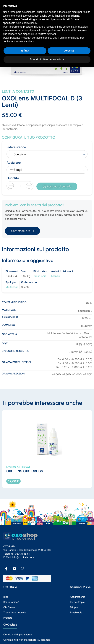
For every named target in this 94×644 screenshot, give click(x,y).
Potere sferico (16, 147)
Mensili (55, 276)
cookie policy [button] (30, 23)
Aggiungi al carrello (57, 186)
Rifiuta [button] (25, 51)
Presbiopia (40, 276)
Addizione (14, 163)
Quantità (13, 178)
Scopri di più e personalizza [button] (47, 59)
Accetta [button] (69, 51)
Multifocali (12, 287)
